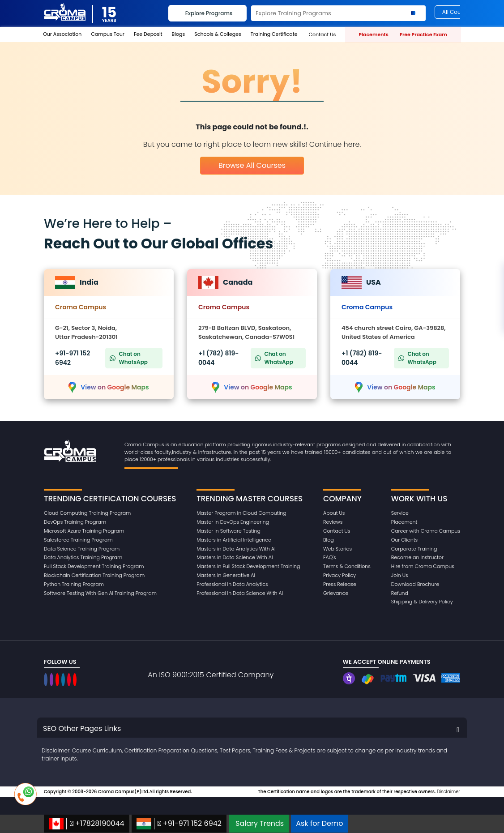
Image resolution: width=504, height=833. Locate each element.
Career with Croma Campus (426, 531)
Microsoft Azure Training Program (84, 531)
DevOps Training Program (75, 522)
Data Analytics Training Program (83, 557)
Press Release (340, 584)
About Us (334, 513)
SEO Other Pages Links (82, 728)
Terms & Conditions (347, 566)
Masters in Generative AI (226, 575)
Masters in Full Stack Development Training (248, 566)
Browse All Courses (252, 165)
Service (400, 513)
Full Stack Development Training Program (94, 566)
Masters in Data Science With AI (235, 557)
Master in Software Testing (229, 531)
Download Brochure (415, 584)
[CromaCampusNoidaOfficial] (47, 680)
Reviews (333, 522)
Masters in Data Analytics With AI (236, 549)
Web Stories (337, 549)
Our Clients (404, 540)
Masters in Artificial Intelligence (234, 540)
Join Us (400, 575)
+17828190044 (87, 824)
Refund (400, 593)
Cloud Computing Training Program (87, 513)
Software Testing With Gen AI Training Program (100, 593)
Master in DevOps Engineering (233, 522)
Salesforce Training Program (78, 540)
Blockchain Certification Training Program (94, 575)
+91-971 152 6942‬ (179, 824)
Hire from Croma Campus (423, 566)
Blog (329, 540)
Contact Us (337, 531)
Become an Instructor (417, 557)
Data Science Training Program (82, 549)
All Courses (457, 12)
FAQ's (330, 557)
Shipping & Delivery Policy (422, 602)
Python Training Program (74, 584)
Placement (404, 522)
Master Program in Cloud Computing (241, 513)
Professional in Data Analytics (232, 584)
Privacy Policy (340, 575)
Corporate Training (414, 549)
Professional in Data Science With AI (240, 593)
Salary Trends (260, 823)
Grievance (336, 593)
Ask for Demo (319, 823)
